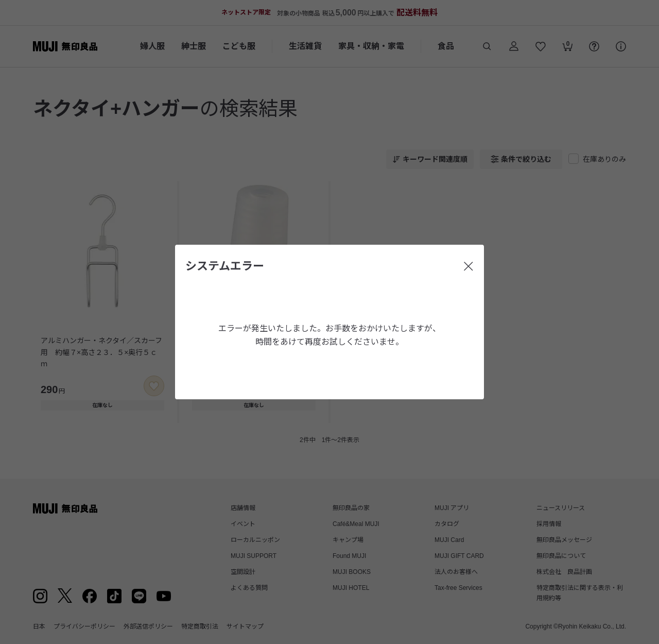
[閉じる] (469, 266)
